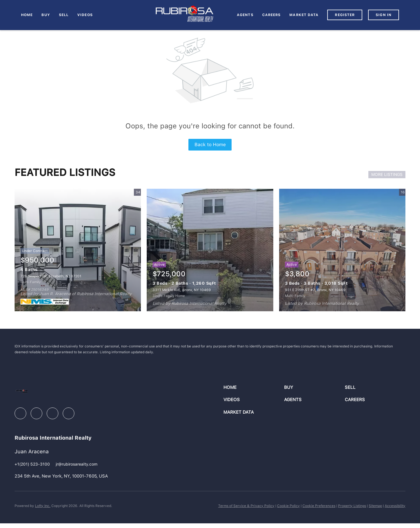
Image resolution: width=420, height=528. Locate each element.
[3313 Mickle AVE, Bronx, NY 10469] (210, 250)
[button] (254, 388)
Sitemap (375, 506)
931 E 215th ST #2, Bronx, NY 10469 (315, 290)
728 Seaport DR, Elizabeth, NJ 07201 (51, 276)
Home (27, 15)
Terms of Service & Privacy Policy (246, 506)
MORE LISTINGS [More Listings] (387, 174)
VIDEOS (85, 15)
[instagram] (52, 413)
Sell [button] (64, 15)
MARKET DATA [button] (304, 15)
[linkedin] (36, 413)
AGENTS (245, 15)
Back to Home (210, 145)
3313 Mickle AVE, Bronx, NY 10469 (182, 290)
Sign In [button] (384, 15)
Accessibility (395, 506)
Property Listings (352, 506)
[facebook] (20, 413)
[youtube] (69, 413)
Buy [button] (46, 15)
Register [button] (345, 15)
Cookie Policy (288, 506)
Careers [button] (272, 15)
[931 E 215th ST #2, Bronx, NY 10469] (342, 250)
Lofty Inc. (43, 506)
